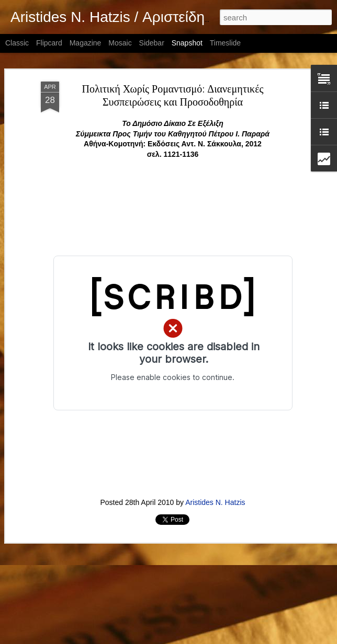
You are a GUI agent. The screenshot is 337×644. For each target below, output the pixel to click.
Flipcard (49, 43)
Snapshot (187, 43)
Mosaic (120, 43)
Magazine (86, 43)
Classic (17, 43)
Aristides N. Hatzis (215, 502)
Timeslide (225, 43)
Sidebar (152, 43)
